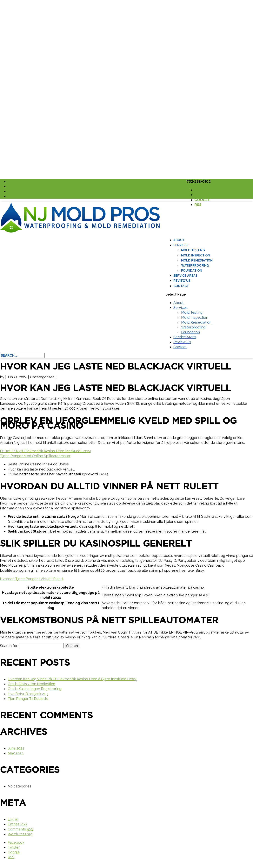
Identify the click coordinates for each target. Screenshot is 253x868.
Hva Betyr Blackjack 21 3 (28, 694)
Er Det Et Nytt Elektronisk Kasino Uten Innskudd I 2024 (46, 451)
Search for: (9, 646)
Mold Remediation (197, 260)
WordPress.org (20, 834)
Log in (13, 819)
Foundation (192, 271)
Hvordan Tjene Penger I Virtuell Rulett (32, 579)
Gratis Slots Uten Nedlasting (31, 684)
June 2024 (16, 748)
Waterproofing (195, 265)
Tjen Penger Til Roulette (28, 699)
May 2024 (16, 753)
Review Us (182, 281)
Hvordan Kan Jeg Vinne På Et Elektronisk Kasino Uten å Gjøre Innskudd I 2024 (72, 679)
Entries (17, 824)
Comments (21, 829)
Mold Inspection (196, 255)
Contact (181, 286)
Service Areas (185, 276)
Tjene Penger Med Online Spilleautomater (35, 456)
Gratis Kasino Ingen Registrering (35, 689)
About (179, 240)
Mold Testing (193, 250)
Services (181, 245)
